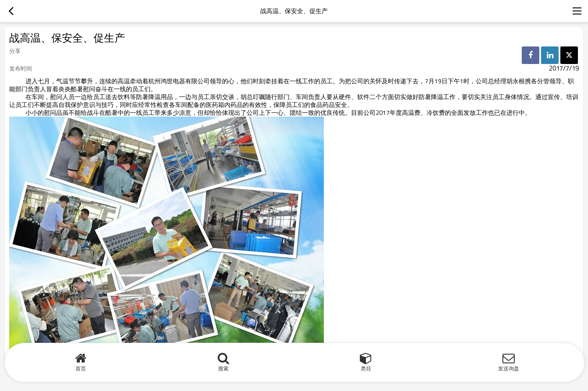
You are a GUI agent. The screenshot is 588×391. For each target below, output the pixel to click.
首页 (81, 368)
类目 (366, 368)
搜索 (223, 368)
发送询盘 (509, 368)
